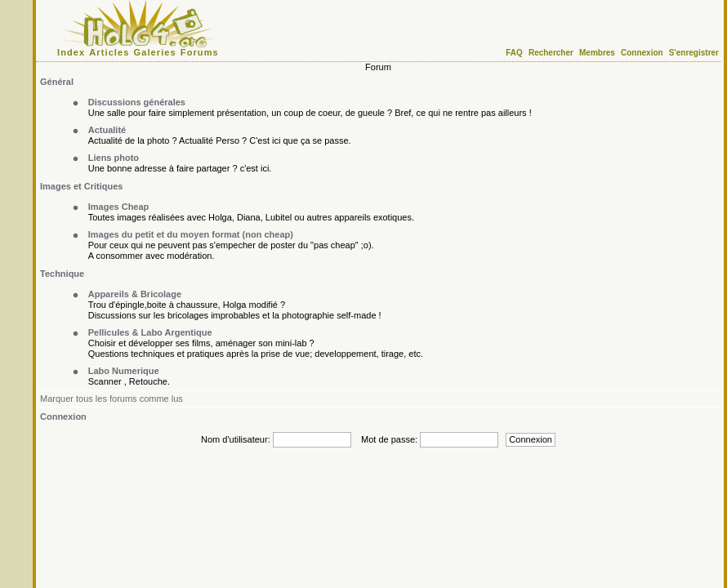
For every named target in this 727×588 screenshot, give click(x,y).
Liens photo (114, 158)
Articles (109, 52)
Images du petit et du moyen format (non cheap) (191, 234)
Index (71, 52)
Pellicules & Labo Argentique (150, 332)
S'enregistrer (694, 53)
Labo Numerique (124, 371)
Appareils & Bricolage (135, 294)
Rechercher (551, 53)
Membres (597, 53)
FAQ (514, 53)
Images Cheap (119, 207)
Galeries (155, 52)
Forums (200, 52)
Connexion (642, 53)
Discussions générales (137, 102)
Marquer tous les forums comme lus (112, 399)
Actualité (107, 130)
